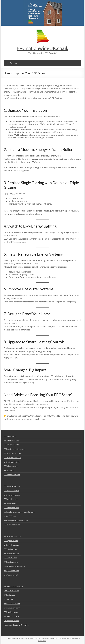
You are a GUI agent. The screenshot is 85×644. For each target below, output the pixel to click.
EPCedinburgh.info (12, 462)
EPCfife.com (9, 470)
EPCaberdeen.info (11, 440)
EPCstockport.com (12, 508)
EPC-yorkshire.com (12, 495)
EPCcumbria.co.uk (11, 616)
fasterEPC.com (10, 516)
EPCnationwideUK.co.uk (43, 48)
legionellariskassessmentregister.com (19, 512)
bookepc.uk (8, 599)
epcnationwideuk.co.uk (13, 586)
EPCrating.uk (9, 595)
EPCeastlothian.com (12, 536)
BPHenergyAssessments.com (16, 520)
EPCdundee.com (11, 499)
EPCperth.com (10, 503)
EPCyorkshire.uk (11, 612)
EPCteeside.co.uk (11, 575)
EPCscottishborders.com (14, 449)
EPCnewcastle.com (12, 486)
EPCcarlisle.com (11, 558)
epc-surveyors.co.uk (12, 608)
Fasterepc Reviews (11, 621)
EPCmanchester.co (12, 491)
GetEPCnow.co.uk (11, 591)
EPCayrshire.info (11, 541)
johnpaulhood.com (12, 570)
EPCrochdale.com (11, 553)
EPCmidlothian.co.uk (13, 453)
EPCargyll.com (10, 436)
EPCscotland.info (11, 562)
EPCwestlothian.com (12, 458)
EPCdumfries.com (11, 545)
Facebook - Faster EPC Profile (16, 625)
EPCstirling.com (11, 549)
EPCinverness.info (11, 445)
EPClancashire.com (12, 475)
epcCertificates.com (12, 603)
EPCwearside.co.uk (12, 525)
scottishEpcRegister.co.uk (14, 566)
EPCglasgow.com (11, 466)
